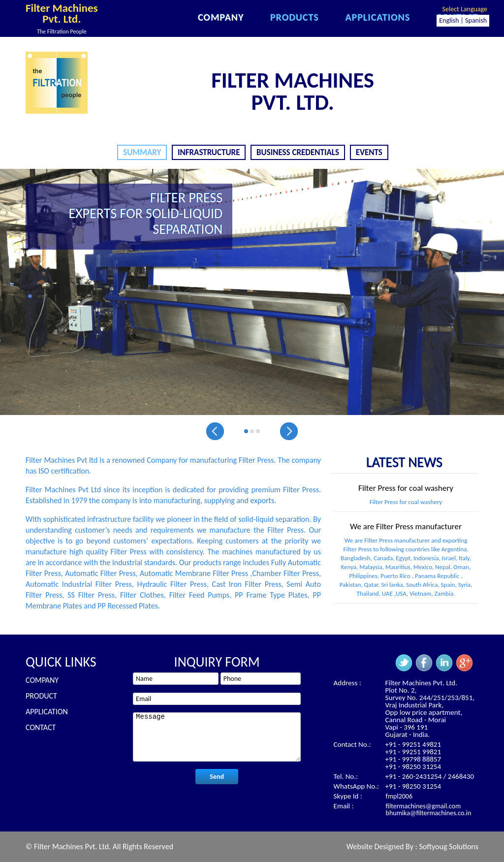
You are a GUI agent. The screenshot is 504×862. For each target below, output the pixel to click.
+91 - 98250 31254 (413, 766)
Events (369, 152)
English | (451, 20)
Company (42, 680)
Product (41, 696)
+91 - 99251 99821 (413, 752)
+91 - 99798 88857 (413, 759)
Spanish (476, 20)
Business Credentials (298, 152)
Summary (142, 152)
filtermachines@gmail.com (424, 806)
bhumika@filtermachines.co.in (429, 813)
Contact (41, 727)
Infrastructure (209, 152)
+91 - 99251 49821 (413, 744)
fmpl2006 (399, 796)
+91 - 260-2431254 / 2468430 (430, 776)
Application (47, 712)
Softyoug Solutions (449, 846)
